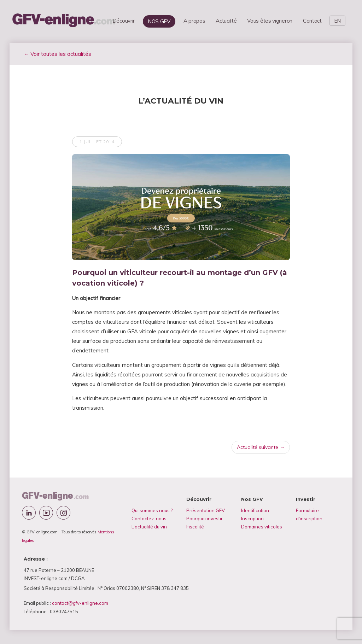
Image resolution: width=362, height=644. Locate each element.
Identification (255, 510)
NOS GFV (159, 21)
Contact (312, 21)
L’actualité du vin (149, 527)
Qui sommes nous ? (152, 510)
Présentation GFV (206, 510)
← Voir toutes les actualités (57, 54)
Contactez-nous (149, 519)
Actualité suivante (261, 447)
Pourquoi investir (205, 519)
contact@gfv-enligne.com (80, 603)
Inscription (252, 519)
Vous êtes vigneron (270, 21)
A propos (194, 21)
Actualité (226, 21)
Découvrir (124, 21)
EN (337, 21)
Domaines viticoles (262, 527)
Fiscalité (195, 527)
